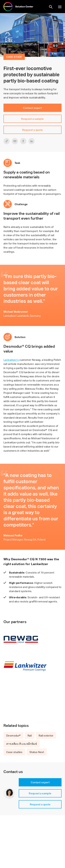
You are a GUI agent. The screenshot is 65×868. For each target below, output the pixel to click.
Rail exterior (46, 735)
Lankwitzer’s (11, 360)
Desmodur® (13, 735)
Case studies (14, 752)
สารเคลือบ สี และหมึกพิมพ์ (22, 744)
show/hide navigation (60, 7)
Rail (30, 735)
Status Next (37, 752)
